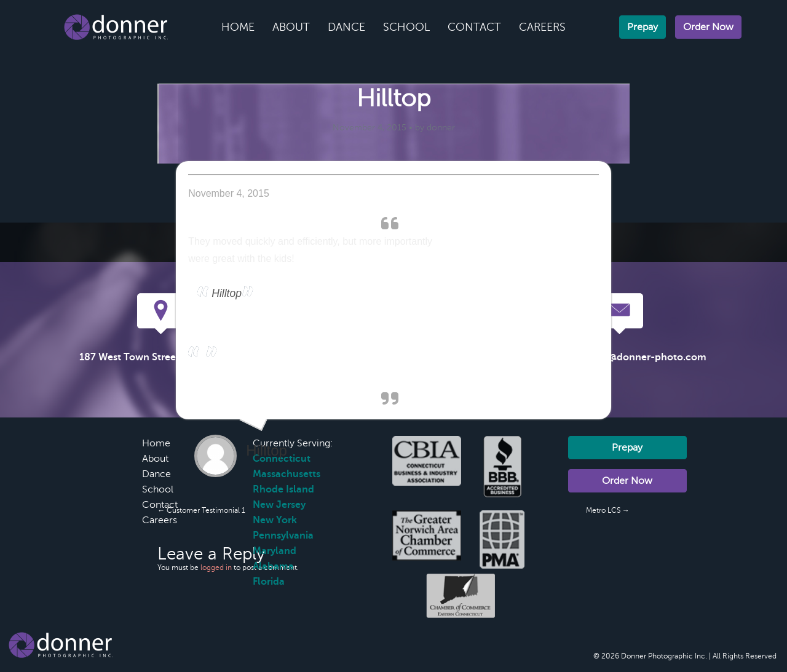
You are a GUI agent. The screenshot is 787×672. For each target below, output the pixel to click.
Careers (542, 27)
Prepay (643, 27)
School (406, 27)
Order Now (708, 27)
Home (238, 27)
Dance (346, 27)
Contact (474, 27)
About (291, 27)
